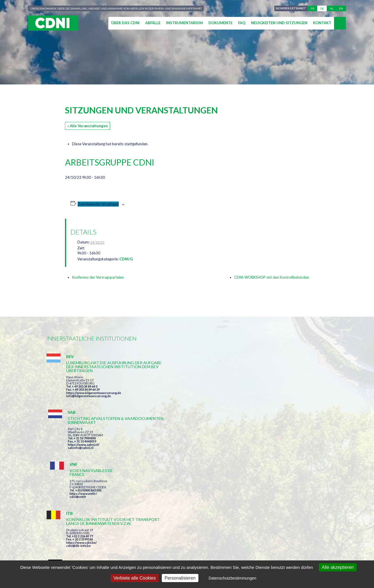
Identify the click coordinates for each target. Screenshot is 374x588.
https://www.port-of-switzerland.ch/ (285, 458)
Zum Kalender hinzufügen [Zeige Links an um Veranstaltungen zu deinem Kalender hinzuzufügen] (98, 204)
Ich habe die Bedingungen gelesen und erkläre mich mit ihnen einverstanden (220, 504)
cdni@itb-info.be (78, 461)
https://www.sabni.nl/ (178, 393)
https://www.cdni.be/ (81, 458)
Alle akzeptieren (338, 567)
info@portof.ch (270, 461)
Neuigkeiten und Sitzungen (279, 23)
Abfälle (153, 23)
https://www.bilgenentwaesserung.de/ (190, 450)
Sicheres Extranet (290, 8)
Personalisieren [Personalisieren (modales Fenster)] (180, 578)
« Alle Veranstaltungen (88, 126)
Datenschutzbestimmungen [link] (232, 578)
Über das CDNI (125, 23)
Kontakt (322, 23)
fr (313, 8)
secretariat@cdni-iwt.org (342, 537)
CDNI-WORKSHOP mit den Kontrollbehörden (272, 277)
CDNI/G (126, 259)
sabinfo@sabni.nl (175, 396)
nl (332, 8)
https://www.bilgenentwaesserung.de (94, 401)
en (341, 8)
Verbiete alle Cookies (135, 578)
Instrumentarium (184, 23)
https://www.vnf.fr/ (272, 386)
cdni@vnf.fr (267, 389)
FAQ (242, 23)
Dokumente (220, 23)
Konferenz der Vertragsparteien (98, 277)
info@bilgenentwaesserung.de (89, 404)
